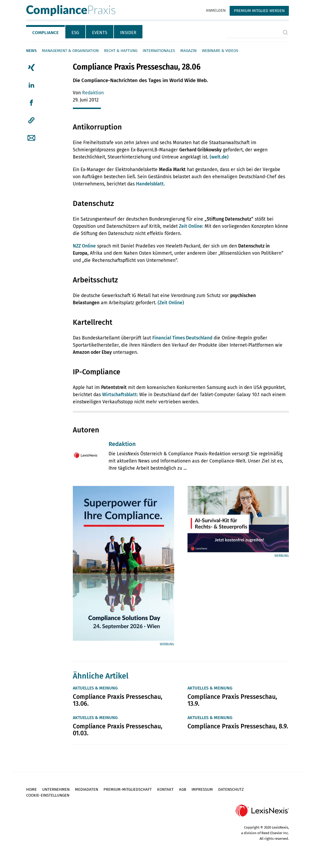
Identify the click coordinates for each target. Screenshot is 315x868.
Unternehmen (56, 789)
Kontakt (165, 789)
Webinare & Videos (220, 51)
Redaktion (93, 93)
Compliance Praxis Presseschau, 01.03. (118, 730)
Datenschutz (231, 789)
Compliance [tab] (45, 33)
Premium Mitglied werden (259, 11)
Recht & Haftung (121, 51)
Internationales (159, 51)
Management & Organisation (70, 51)
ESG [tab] (75, 33)
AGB (183, 789)
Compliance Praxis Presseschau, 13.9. (232, 700)
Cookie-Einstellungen (48, 795)
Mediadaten (87, 789)
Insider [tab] (128, 33)
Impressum (202, 789)
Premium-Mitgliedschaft (128, 789)
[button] (31, 120)
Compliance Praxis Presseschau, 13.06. (118, 700)
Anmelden (216, 10)
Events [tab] (100, 33)
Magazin (188, 51)
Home (31, 789)
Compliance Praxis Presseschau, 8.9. (238, 726)
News (31, 51)
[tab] (46, 32)
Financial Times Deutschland (182, 338)
